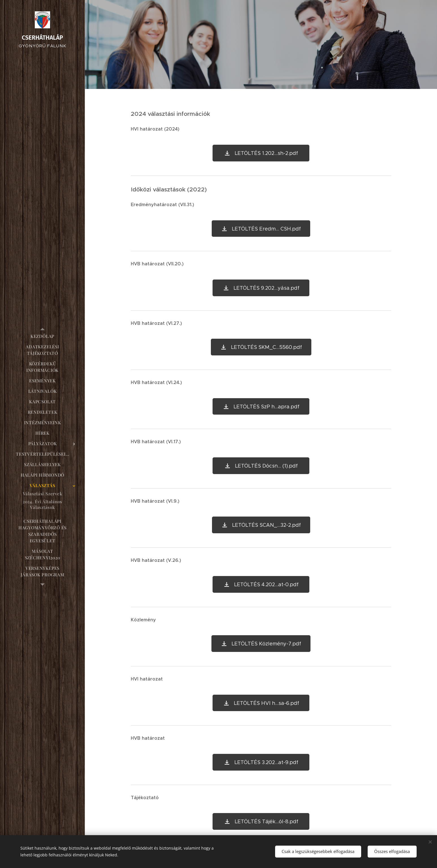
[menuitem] (42, 336)
